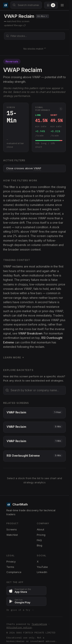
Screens (12, 529)
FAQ (39, 540)
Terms (10, 567)
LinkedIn (42, 572)
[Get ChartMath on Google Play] (26, 601)
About (40, 529)
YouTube (42, 567)
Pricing (41, 535)
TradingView (39, 624)
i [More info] (61, 109)
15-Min (42, 16)
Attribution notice (19, 627)
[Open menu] (62, 5)
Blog (39, 545)
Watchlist (12, 535)
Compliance (14, 572)
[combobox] (26, 5)
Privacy (11, 561)
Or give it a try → (20, 610)
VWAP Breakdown (30, 333)
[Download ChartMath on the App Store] (26, 591)
